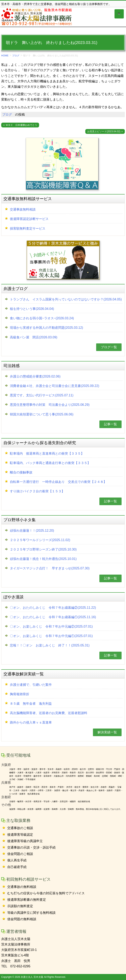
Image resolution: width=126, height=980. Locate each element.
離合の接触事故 (21, 472)
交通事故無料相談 (23, 209)
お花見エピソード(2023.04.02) (104, 131)
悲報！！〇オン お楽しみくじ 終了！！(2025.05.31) (50, 645)
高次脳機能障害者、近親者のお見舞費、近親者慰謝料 (49, 713)
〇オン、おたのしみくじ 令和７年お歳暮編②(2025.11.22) (53, 608)
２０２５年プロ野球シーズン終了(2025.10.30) (43, 549)
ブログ (16, 56)
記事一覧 (110, 424)
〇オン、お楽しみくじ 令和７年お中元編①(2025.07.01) (51, 636)
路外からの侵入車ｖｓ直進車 (31, 722)
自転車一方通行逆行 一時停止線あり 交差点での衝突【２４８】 (58, 482)
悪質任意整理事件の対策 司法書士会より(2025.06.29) (50, 405)
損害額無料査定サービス (28, 228)
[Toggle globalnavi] (119, 14)
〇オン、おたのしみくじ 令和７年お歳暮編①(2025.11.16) (53, 617)
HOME (5, 56)
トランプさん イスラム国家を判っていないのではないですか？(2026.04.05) (66, 299)
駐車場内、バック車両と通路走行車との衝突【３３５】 (50, 463)
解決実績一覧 (107, 732)
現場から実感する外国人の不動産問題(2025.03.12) (46, 328)
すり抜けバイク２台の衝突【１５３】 (37, 491)
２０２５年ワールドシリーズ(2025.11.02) (40, 540)
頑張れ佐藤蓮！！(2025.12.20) (32, 531)
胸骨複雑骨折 (20, 694)
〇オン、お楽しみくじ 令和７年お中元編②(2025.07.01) (51, 626)
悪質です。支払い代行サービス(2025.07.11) (42, 395)
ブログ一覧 (109, 347)
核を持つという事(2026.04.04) (32, 309)
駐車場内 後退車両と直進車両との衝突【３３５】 (47, 453)
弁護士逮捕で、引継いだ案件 (31, 685)
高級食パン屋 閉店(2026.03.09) (34, 337)
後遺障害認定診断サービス (29, 219)
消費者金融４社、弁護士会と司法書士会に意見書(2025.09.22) (55, 386)
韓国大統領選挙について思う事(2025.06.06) (42, 414)
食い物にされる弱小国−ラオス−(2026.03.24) (42, 318)
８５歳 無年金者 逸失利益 (31, 704)
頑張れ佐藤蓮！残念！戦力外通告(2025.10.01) (43, 559)
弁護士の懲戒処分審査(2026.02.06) (35, 376)
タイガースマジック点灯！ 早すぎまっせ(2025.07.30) (50, 568)
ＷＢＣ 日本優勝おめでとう (21, 125)
